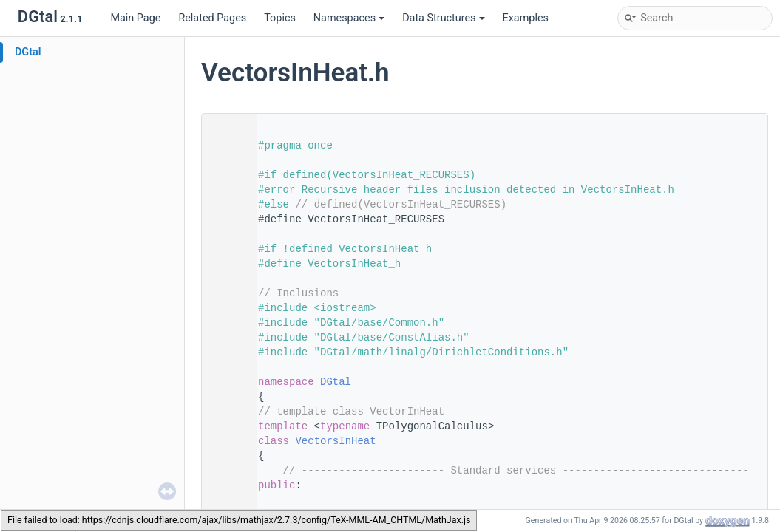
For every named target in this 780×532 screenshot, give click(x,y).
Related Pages (212, 18)
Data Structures (443, 18)
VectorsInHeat (335, 441)
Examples (526, 18)
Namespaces (349, 18)
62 (225, 441)
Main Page (135, 18)
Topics (280, 18)
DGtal (28, 52)
